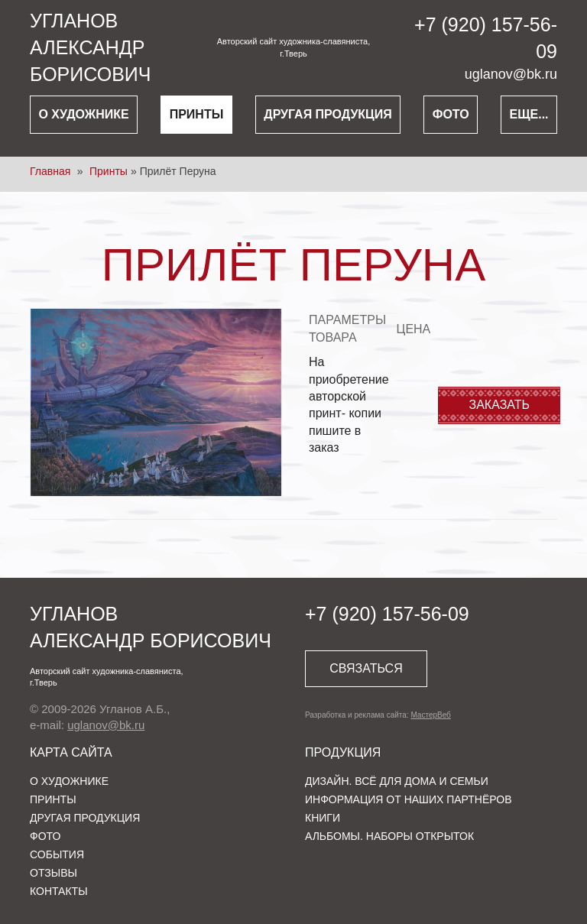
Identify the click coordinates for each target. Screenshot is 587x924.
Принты (197, 114)
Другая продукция (328, 114)
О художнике (83, 114)
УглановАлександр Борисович (90, 47)
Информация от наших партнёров (409, 799)
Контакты (59, 891)
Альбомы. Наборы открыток (389, 836)
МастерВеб (430, 715)
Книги (323, 818)
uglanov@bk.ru (511, 74)
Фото (451, 114)
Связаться (366, 668)
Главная (50, 171)
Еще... (529, 114)
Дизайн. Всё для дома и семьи (397, 781)
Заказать (500, 405)
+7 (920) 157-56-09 (387, 614)
